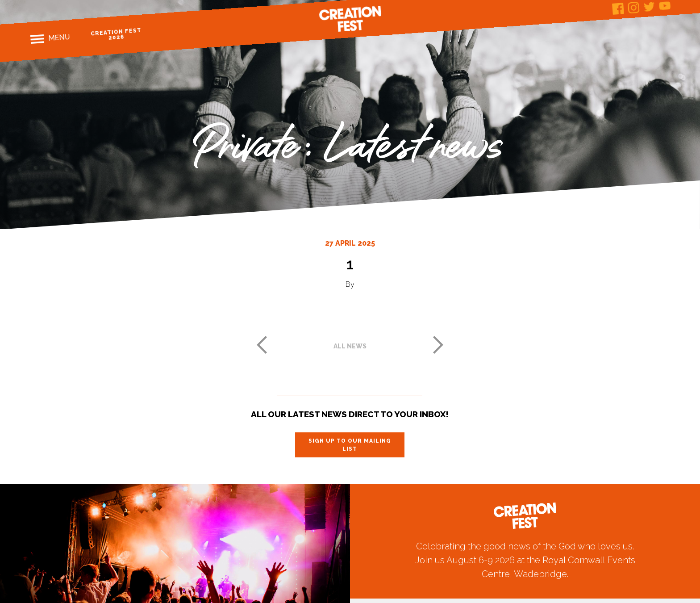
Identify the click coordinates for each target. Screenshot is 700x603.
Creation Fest (350, 19)
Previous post (262, 345)
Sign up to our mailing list (350, 445)
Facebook (618, 9)
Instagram (634, 8)
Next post (438, 345)
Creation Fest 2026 (116, 34)
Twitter (649, 6)
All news (350, 346)
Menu (59, 38)
